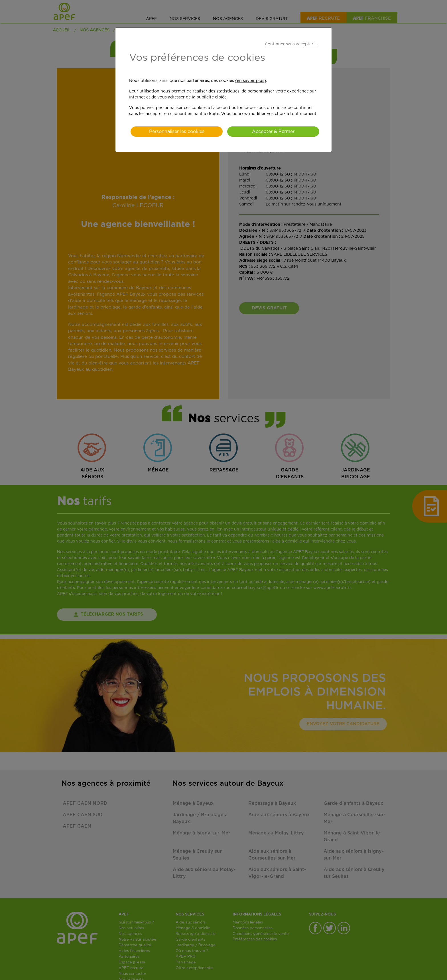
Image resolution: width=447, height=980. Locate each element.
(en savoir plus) (251, 81)
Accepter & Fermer (273, 132)
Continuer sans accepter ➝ (291, 44)
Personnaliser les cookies (177, 132)
